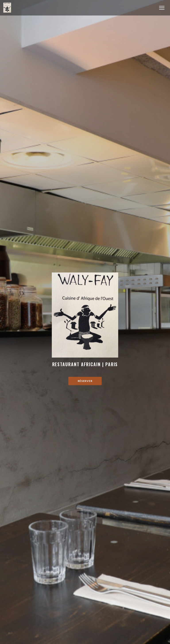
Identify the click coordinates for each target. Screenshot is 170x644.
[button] (162, 8)
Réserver (85, 381)
